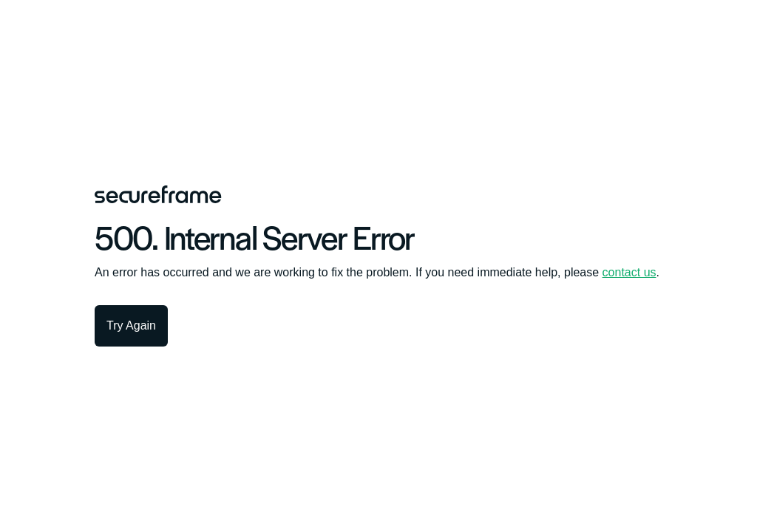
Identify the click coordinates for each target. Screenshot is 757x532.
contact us (629, 272)
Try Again (131, 325)
